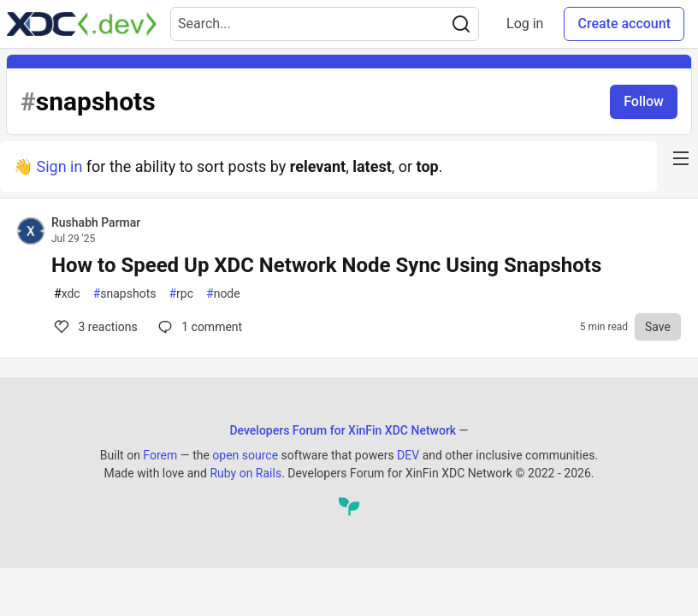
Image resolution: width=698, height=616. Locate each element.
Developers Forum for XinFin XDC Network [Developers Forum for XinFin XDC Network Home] (343, 430)
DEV (408, 455)
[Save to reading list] (658, 327)
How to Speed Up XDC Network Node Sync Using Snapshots (326, 265)
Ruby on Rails (245, 473)
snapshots (125, 294)
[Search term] (325, 24)
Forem (160, 455)
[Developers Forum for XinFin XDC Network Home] (82, 24)
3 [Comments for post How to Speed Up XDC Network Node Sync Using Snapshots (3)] (95, 327)
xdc (67, 294)
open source (245, 455)
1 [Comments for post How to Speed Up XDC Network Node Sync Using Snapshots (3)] (198, 327)
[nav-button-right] (681, 158)
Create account (624, 24)
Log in (525, 24)
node (223, 294)
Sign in (59, 166)
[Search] (461, 24)
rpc (181, 294)
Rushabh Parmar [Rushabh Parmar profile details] (96, 222)
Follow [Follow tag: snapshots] (644, 101)
